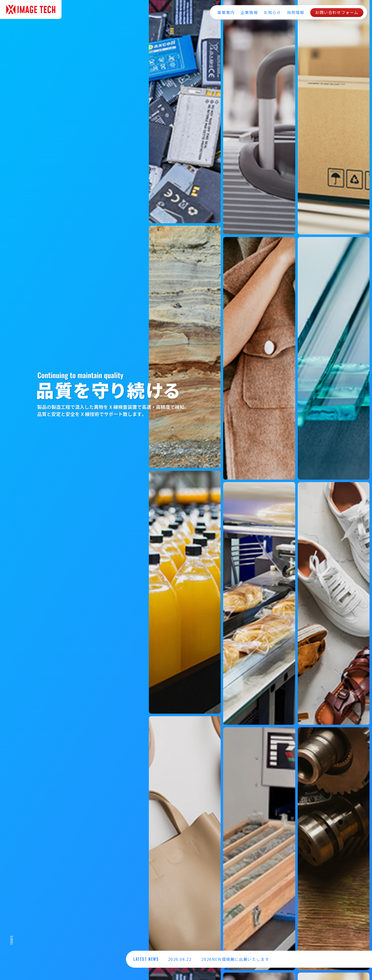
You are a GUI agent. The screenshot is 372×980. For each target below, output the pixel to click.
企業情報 (249, 12)
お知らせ (272, 12)
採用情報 (296, 12)
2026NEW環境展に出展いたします (235, 959)
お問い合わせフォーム (337, 12)
